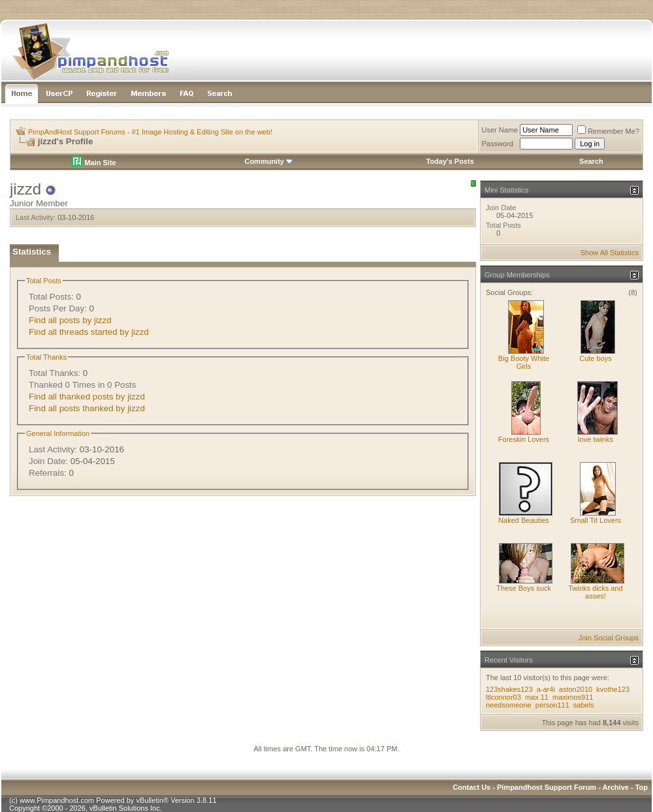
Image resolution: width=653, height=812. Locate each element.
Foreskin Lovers (524, 439)
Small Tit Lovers (596, 520)
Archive (616, 787)
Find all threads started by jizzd (89, 332)
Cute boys (596, 358)
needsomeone (509, 705)
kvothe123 (613, 689)
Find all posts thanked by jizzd (87, 408)
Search (591, 161)
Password (498, 144)
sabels (584, 705)
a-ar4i (546, 689)
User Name (500, 130)
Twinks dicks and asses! (595, 592)
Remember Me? (608, 131)
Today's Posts (450, 161)
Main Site (94, 163)
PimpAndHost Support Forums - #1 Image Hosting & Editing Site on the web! (150, 132)
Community (269, 161)
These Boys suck (524, 588)
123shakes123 (509, 689)
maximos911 (573, 697)
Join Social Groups (609, 638)
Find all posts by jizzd (70, 320)
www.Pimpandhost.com (57, 800)
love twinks (596, 439)
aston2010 (576, 689)
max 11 (537, 697)
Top (642, 787)
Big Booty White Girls (524, 362)
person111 (552, 705)
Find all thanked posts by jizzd (87, 397)
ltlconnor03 (503, 697)
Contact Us (471, 787)
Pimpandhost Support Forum (547, 787)
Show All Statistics (610, 253)
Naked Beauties (524, 520)
